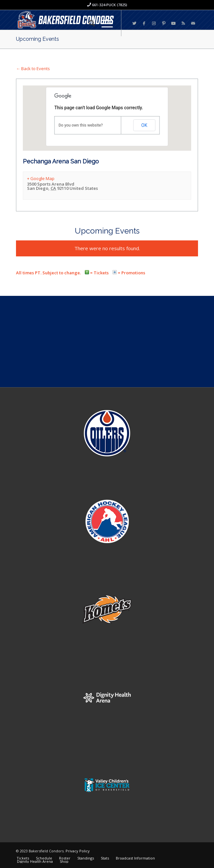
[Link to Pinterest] (164, 23)
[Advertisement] (107, 342)
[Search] (89, 23)
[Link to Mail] (193, 23)
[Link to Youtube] (174, 23)
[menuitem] (89, 23)
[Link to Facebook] (144, 23)
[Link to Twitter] (134, 23)
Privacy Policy (78, 851)
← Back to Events (33, 69)
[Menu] (104, 23)
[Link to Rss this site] (183, 23)
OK (144, 125)
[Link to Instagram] (154, 23)
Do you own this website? (81, 125)
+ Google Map (41, 178)
